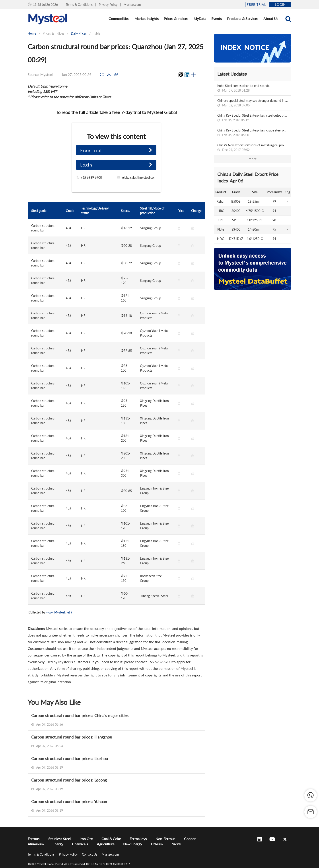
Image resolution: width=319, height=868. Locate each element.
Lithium (157, 844)
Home (32, 33)
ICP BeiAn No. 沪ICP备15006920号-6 (108, 864)
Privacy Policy (109, 5)
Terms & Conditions (80, 5)
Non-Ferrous (165, 839)
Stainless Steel (59, 839)
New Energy (133, 844)
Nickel (176, 844)
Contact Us (90, 854)
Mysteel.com (132, 5)
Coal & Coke (111, 839)
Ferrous (34, 839)
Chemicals (80, 844)
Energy (58, 844)
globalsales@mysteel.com (139, 177)
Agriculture (106, 844)
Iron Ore (86, 839)
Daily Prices (79, 33)
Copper (190, 839)
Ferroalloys (138, 839)
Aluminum (36, 844)
